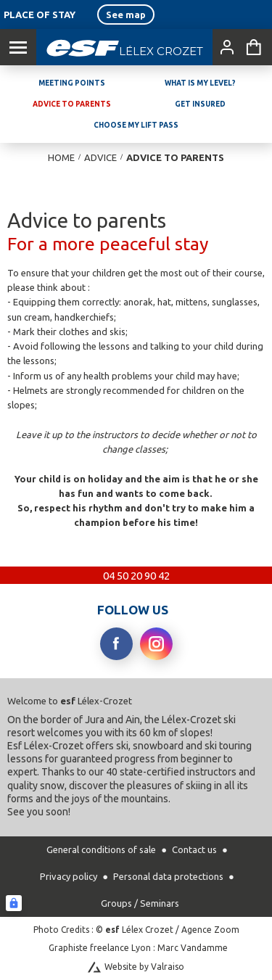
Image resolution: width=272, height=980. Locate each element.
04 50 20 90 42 (136, 576)
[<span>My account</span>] (224, 47)
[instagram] (156, 644)
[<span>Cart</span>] (254, 47)
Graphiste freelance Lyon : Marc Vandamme (138, 948)
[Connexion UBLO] (14, 903)
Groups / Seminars (140, 903)
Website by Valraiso (144, 967)
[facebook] (116, 644)
